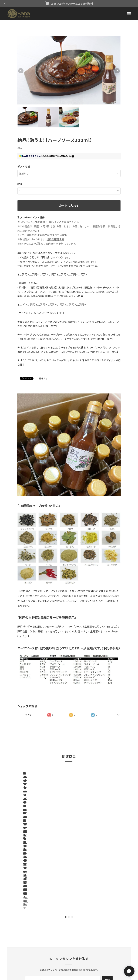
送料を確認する (55, 239)
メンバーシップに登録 (33, 222)
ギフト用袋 (24, 166)
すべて (28, 715)
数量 (20, 184)
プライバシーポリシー (47, 930)
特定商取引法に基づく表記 (75, 930)
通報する (43, 378)
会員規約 (97, 930)
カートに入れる (69, 205)
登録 (107, 890)
